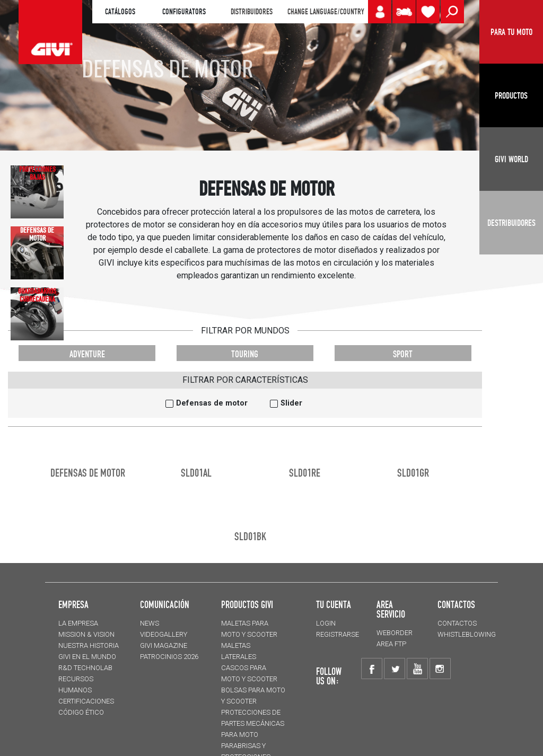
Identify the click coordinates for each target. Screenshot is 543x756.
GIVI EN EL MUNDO (87, 657)
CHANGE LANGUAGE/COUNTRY (326, 12)
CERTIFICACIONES (86, 701)
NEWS (150, 623)
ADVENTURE (87, 354)
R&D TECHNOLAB (85, 668)
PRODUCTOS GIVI (247, 604)
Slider (291, 403)
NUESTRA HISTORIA (89, 645)
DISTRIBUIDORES (252, 12)
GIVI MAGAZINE (164, 645)
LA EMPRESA (78, 623)
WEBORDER (395, 633)
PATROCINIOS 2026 (169, 657)
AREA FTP (391, 644)
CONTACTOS (457, 623)
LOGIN (326, 623)
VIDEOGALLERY (164, 634)
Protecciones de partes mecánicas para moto (253, 723)
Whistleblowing (467, 634)
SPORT (403, 354)
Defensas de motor (212, 403)
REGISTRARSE (338, 634)
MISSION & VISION (86, 634)
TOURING (245, 354)
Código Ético (81, 712)
